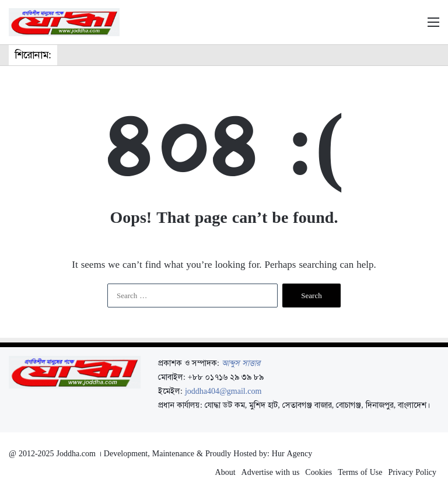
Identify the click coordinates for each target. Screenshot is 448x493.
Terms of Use (360, 472)
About (225, 472)
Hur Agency (292, 453)
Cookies (318, 472)
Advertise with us (271, 472)
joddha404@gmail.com (223, 391)
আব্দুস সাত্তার (241, 363)
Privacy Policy (412, 472)
